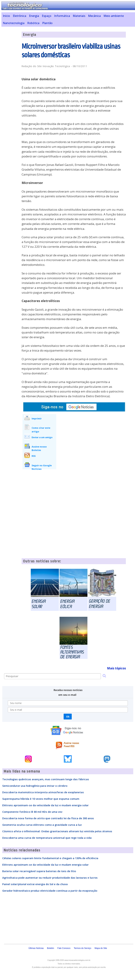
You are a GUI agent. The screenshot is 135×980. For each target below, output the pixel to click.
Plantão (47, 23)
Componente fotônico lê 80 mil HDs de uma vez (32, 812)
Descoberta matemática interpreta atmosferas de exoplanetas (43, 792)
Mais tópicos (116, 668)
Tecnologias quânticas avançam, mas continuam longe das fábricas (46, 779)
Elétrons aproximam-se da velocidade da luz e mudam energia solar (45, 805)
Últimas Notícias (36, 948)
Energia (34, 16)
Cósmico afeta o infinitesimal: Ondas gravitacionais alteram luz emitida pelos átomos (57, 831)
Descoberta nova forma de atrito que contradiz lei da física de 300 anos (48, 818)
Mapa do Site (101, 948)
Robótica (33, 23)
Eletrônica (20, 16)
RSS (34, 456)
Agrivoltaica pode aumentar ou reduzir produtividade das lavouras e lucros (50, 878)
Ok (68, 717)
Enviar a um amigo (42, 437)
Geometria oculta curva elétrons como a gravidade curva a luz (42, 825)
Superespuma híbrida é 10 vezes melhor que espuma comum (41, 799)
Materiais (79, 16)
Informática (62, 16)
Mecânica (94, 16)
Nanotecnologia (14, 23)
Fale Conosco (64, 948)
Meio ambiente (114, 16)
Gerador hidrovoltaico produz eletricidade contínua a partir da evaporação (50, 891)
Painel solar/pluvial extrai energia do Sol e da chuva (35, 884)
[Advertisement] (89, 440)
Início (6, 16)
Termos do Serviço (83, 948)
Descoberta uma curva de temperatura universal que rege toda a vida (47, 838)
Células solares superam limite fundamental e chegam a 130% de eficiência (50, 858)
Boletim (51, 948)
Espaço (47, 16)
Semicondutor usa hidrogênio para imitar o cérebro (35, 786)
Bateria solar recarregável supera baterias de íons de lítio (39, 871)
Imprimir (37, 418)
